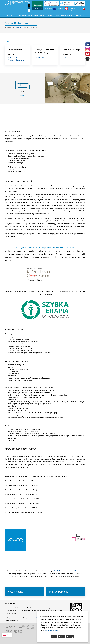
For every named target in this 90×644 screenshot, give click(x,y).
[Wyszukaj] (72, 10)
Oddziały (20, 28)
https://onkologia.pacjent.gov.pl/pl (64, 571)
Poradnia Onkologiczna (16, 60)
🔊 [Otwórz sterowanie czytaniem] (88, 59)
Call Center (39, 8)
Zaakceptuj (70, 637)
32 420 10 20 (12, 57)
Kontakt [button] (83, 15)
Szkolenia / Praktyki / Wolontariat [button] (70, 15)
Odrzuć (54, 637)
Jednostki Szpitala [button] (33, 15)
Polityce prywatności (52, 631)
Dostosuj (61, 637)
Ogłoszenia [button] (43, 15)
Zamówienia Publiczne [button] (53, 15)
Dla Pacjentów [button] (23, 15)
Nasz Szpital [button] (9, 15)
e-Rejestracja (38, 4)
